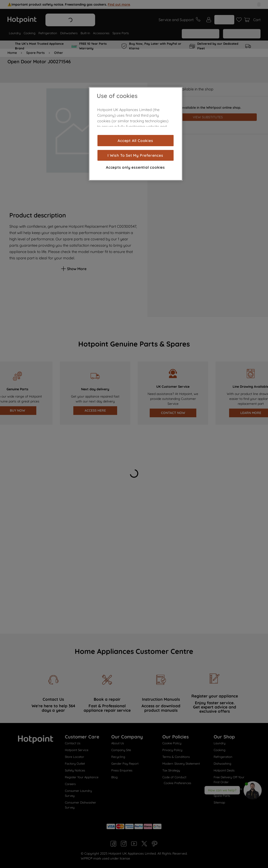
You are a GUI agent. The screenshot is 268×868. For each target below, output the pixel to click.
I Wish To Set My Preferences (135, 155)
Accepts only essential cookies (135, 167)
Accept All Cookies (135, 141)
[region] (136, 134)
